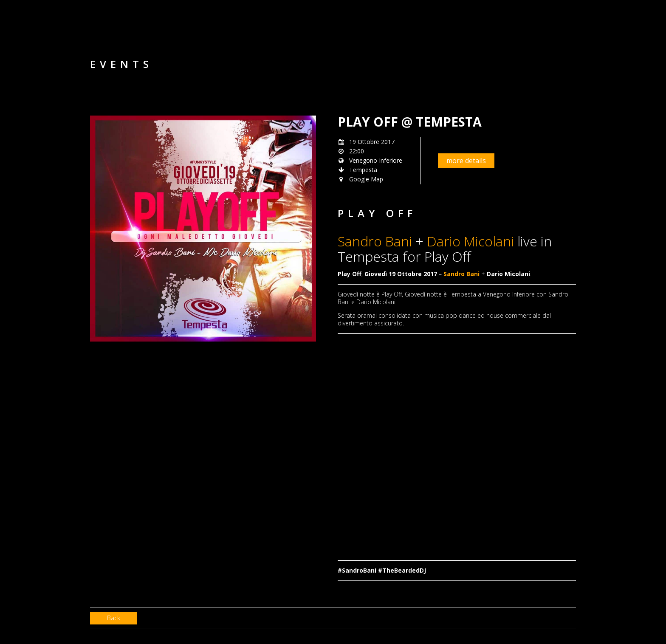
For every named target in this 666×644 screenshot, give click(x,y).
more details (466, 161)
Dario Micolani (470, 241)
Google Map (366, 179)
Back (114, 618)
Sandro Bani (375, 241)
